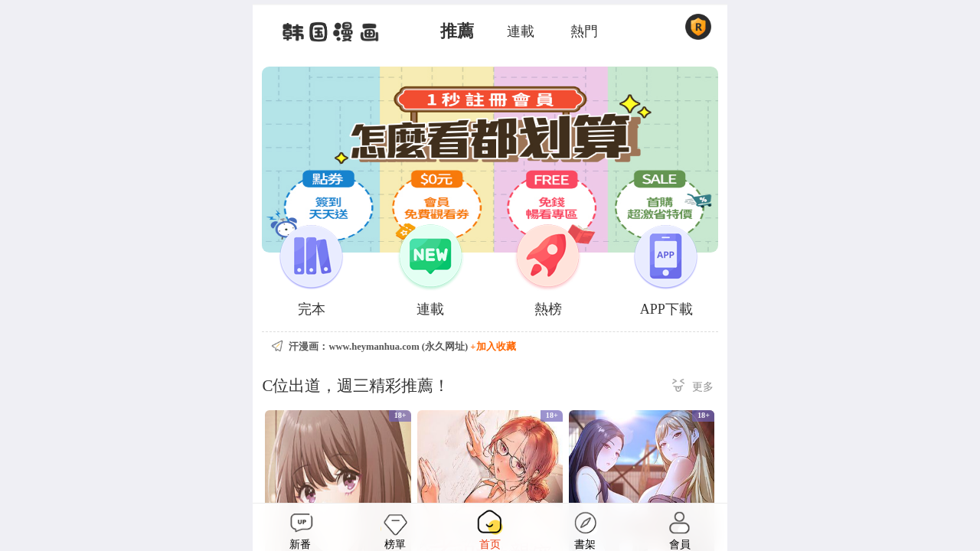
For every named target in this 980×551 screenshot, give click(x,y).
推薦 (457, 31)
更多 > (693, 388)
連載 (521, 31)
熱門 (584, 31)
